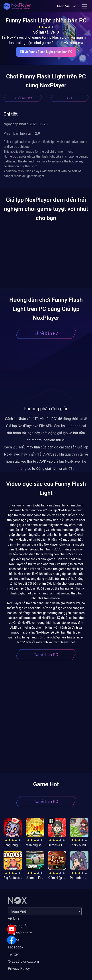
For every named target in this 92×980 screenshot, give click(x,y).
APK (69, 98)
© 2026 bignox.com (23, 961)
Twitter (13, 954)
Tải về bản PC (23, 98)
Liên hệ (14, 940)
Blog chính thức (20, 933)
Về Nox (14, 919)
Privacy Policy (19, 969)
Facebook (16, 947)
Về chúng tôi (18, 926)
